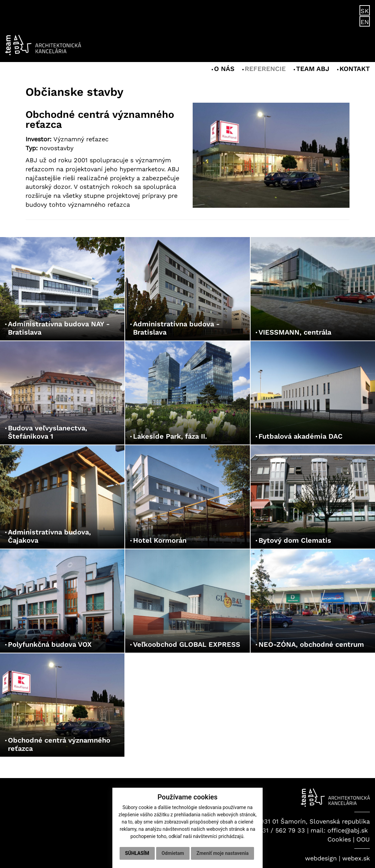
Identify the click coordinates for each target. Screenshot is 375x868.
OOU (363, 839)
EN (365, 22)
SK (365, 11)
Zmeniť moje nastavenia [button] (222, 853)
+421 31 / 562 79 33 (276, 830)
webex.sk (356, 858)
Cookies (339, 839)
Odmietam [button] (173, 853)
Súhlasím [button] (137, 853)
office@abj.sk (348, 830)
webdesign (321, 858)
